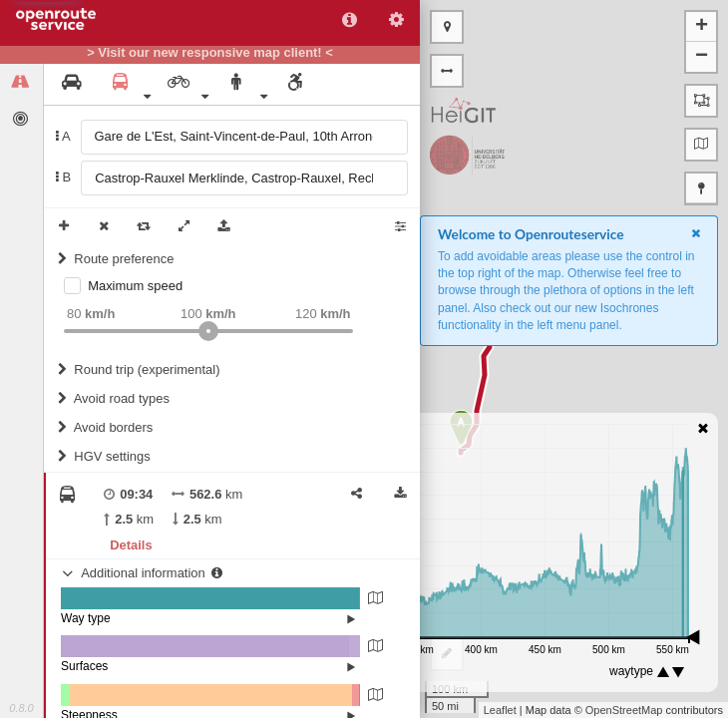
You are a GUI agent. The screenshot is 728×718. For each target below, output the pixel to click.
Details (131, 545)
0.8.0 (21, 708)
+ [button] (702, 27)
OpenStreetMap (624, 710)
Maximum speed (135, 286)
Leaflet (500, 710)
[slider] (208, 331)
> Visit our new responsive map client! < (210, 53)
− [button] (702, 57)
